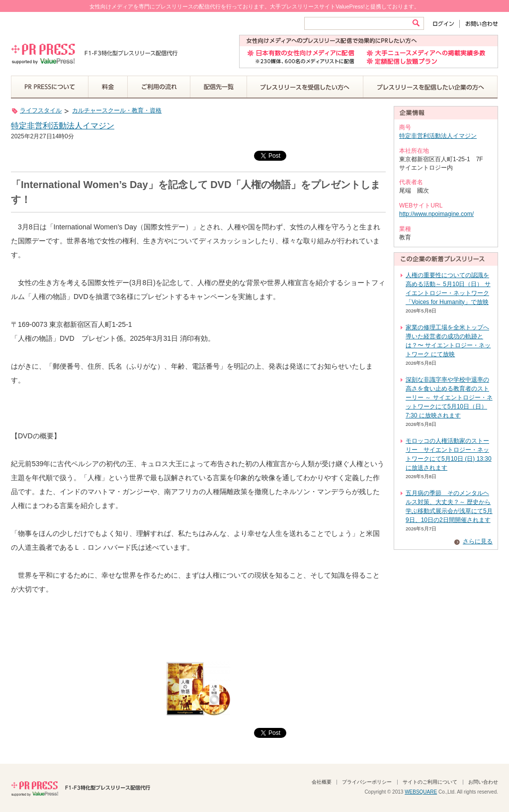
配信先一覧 (219, 87)
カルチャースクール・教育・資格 (117, 110)
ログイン (446, 24)
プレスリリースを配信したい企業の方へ (430, 87)
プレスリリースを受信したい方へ (305, 87)
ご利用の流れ (159, 87)
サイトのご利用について (430, 782)
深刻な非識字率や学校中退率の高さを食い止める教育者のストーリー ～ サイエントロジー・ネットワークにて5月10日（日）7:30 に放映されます (449, 398)
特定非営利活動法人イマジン (63, 126)
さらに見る (478, 541)
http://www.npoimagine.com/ (436, 214)
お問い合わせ (479, 24)
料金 (108, 87)
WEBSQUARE (421, 792)
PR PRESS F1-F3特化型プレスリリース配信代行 (81, 788)
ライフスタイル (41, 110)
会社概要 (322, 782)
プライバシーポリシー (367, 782)
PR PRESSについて (50, 87)
